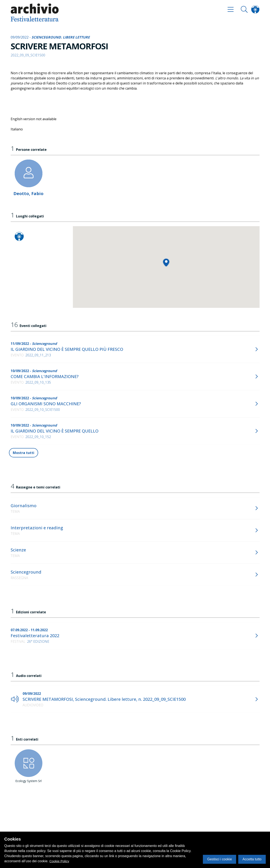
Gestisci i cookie (219, 859)
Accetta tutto (252, 859)
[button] (166, 262)
